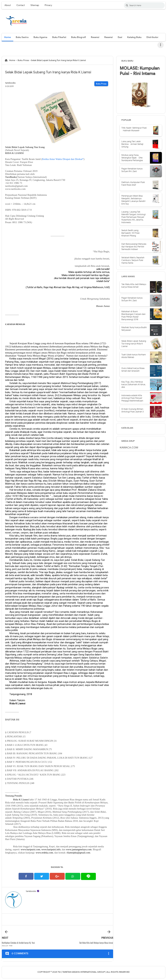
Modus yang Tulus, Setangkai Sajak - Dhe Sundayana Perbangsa (132, 158)
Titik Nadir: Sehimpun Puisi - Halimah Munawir (134, 129)
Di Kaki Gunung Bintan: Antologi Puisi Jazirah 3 (133, 410)
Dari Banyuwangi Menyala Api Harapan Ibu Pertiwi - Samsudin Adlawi (134, 247)
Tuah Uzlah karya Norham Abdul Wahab (134, 356)
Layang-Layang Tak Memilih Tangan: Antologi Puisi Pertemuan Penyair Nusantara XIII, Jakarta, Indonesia (134, 217)
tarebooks (31, 891)
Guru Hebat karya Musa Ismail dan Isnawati (133, 369)
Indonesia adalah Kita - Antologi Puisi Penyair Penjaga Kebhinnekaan (132, 398)
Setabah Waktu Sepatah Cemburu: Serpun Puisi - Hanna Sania (133, 260)
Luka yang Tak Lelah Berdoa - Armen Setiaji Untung (132, 144)
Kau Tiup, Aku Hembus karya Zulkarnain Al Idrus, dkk (134, 384)
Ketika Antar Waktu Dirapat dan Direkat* (63, 159)
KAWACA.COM (129, 448)
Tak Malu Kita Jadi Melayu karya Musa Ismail (134, 286)
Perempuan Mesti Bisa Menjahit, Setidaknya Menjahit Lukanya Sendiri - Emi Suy (134, 200)
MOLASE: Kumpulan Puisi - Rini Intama (140, 71)
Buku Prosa (101, 84)
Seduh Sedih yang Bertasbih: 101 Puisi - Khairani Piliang (131, 233)
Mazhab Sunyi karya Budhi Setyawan (134, 329)
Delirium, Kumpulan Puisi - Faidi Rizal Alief (134, 184)
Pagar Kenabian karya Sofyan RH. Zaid (132, 170)
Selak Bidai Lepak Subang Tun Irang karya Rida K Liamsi (134, 344)
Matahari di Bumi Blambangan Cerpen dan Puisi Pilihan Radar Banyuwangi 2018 (133, 315)
